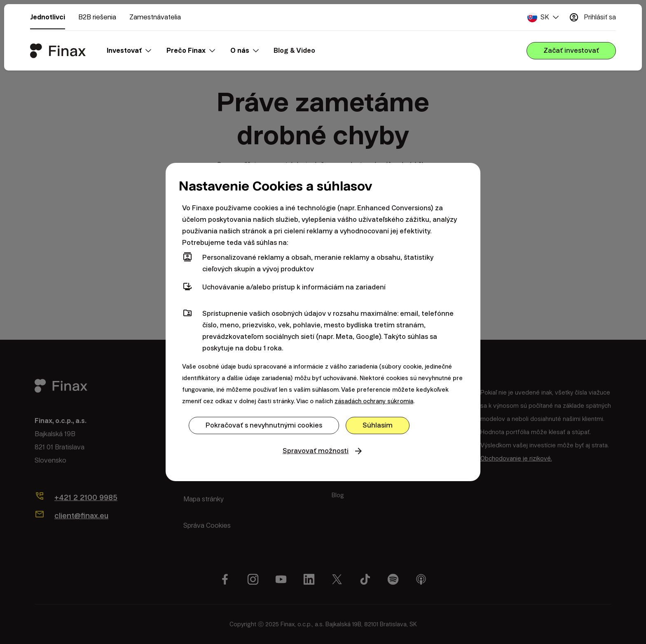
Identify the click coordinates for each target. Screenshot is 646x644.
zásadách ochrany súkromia (374, 401)
